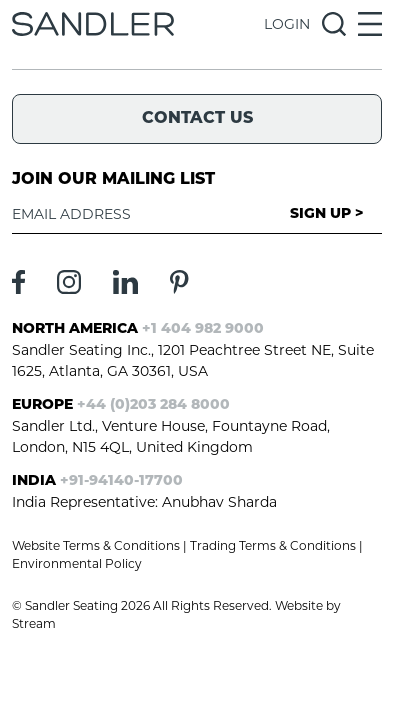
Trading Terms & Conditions (273, 545)
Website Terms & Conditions (96, 545)
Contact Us (197, 119)
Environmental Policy (77, 563)
